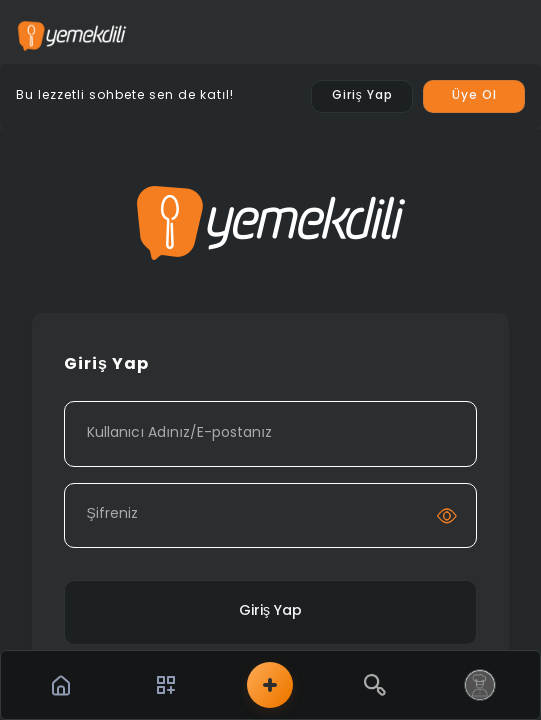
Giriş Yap (270, 611)
